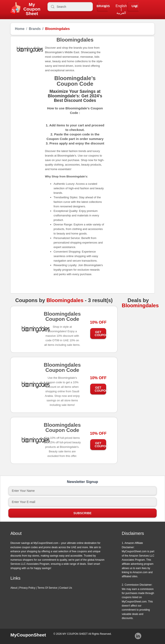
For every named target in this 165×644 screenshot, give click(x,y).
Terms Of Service (47, 588)
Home (20, 29)
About (14, 588)
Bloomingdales (65, 300)
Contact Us (66, 588)
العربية (121, 13)
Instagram (138, 636)
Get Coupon (101, 334)
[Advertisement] (128, 61)
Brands (103, 6)
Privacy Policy (27, 588)
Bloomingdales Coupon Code (62, 318)
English (121, 6)
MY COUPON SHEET (75, 634)
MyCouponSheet (28, 635)
